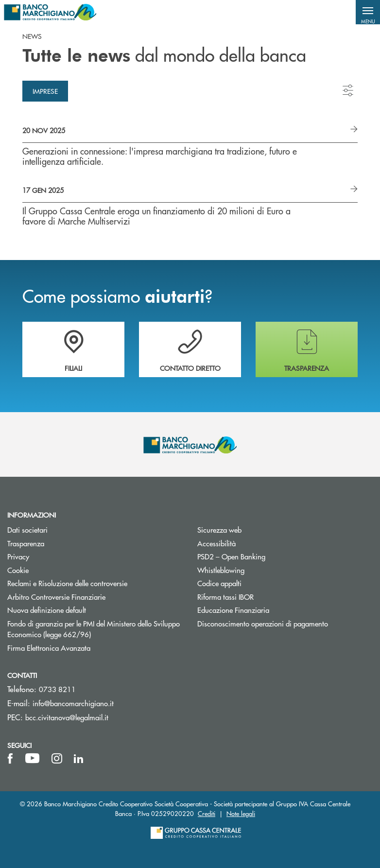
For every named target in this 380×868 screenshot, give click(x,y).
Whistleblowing (221, 570)
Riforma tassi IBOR (262, 597)
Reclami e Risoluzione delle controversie (67, 583)
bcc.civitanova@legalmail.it (67, 717)
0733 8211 (57, 689)
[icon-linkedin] (79, 759)
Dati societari (27, 529)
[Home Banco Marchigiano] (50, 12)
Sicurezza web (219, 529)
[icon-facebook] (10, 759)
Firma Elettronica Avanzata (49, 648)
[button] (368, 12)
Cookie (18, 570)
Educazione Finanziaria (233, 610)
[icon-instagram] (57, 759)
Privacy (55, 556)
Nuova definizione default (47, 610)
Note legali (241, 813)
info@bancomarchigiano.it (73, 703)
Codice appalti (256, 583)
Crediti (207, 813)
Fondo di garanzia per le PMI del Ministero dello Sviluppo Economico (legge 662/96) (94, 629)
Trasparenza (26, 543)
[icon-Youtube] (32, 759)
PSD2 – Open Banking (268, 556)
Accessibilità (216, 543)
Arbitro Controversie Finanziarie (93, 597)
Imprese (45, 91)
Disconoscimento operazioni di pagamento (263, 623)
